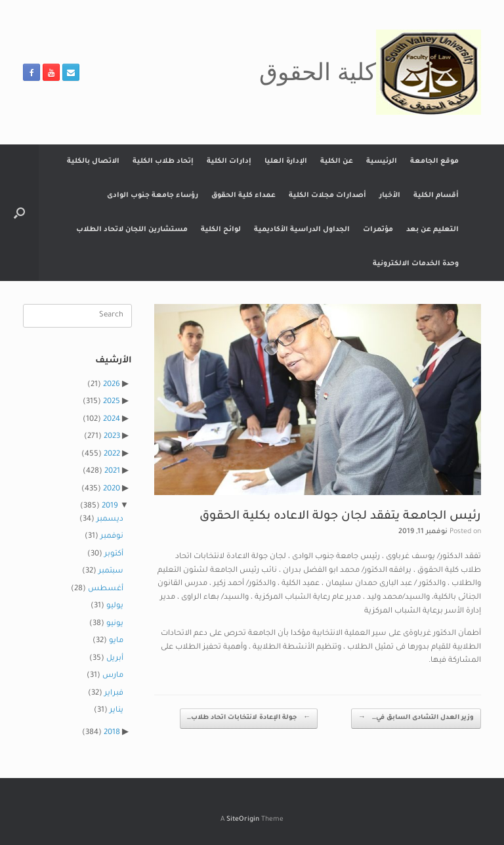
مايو (116, 641)
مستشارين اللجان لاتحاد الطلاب (132, 230)
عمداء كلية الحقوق (243, 196)
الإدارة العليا (286, 162)
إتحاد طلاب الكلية (163, 162)
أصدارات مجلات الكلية (327, 196)
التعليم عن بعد (432, 230)
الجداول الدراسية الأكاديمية (302, 230)
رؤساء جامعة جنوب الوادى (153, 196)
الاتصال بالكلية (93, 162)
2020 (112, 489)
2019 (110, 507)
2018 (112, 733)
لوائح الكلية (221, 230)
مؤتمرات (378, 230)
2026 (112, 385)
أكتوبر (114, 554)
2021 (112, 472)
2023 (112, 437)
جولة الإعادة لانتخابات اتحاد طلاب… (249, 719)
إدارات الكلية (229, 162)
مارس (113, 676)
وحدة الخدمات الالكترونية (416, 264)
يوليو (115, 606)
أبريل (115, 659)
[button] (19, 213)
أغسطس (106, 589)
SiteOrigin (243, 820)
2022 (112, 455)
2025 (112, 402)
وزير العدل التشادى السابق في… (416, 719)
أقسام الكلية (436, 196)
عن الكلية (337, 162)
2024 (112, 420)
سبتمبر (111, 572)
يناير (116, 711)
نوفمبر (112, 537)
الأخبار (390, 196)
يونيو (115, 624)
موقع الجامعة (434, 162)
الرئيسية (382, 162)
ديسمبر (110, 520)
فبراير (114, 694)
